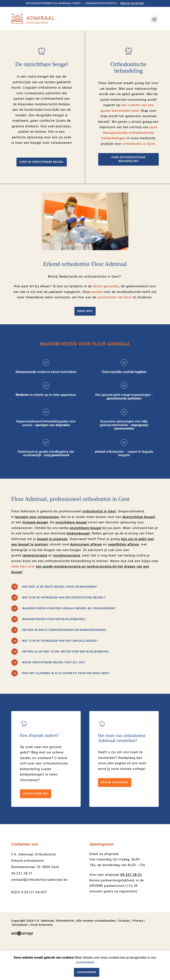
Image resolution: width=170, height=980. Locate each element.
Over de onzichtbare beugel (42, 195)
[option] (85, 47)
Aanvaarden (87, 972)
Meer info (85, 344)
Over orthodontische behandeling (129, 192)
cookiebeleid (85, 962)
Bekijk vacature (132, 3)
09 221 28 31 (22, 906)
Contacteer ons (36, 827)
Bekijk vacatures (115, 815)
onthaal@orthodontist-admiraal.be (39, 913)
